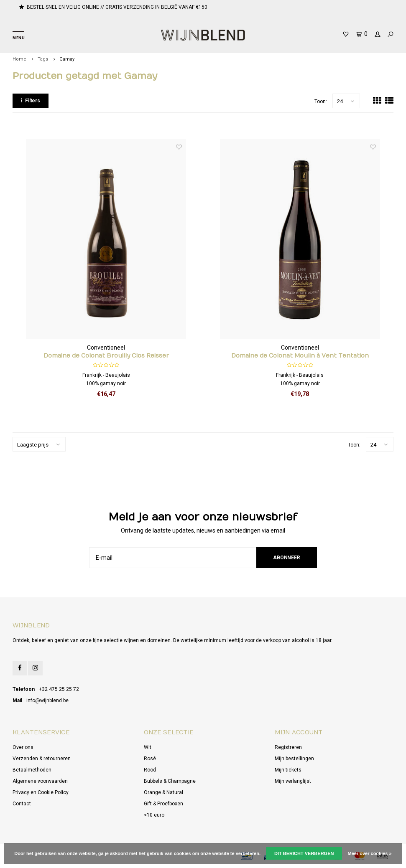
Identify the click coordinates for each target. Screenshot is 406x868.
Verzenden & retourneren (42, 759)
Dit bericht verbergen (304, 853)
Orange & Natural (163, 792)
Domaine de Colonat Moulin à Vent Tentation (300, 356)
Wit (148, 747)
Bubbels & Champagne (170, 781)
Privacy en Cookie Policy (41, 792)
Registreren (288, 747)
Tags (43, 59)
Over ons (23, 747)
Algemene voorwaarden (40, 781)
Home (19, 59)
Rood (150, 770)
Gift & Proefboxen (163, 804)
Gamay (67, 59)
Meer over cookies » (370, 853)
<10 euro (154, 815)
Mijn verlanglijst (293, 781)
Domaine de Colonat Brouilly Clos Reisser (106, 356)
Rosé (150, 759)
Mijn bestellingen (294, 759)
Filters (31, 101)
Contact (22, 804)
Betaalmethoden (32, 770)
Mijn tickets (288, 770)
